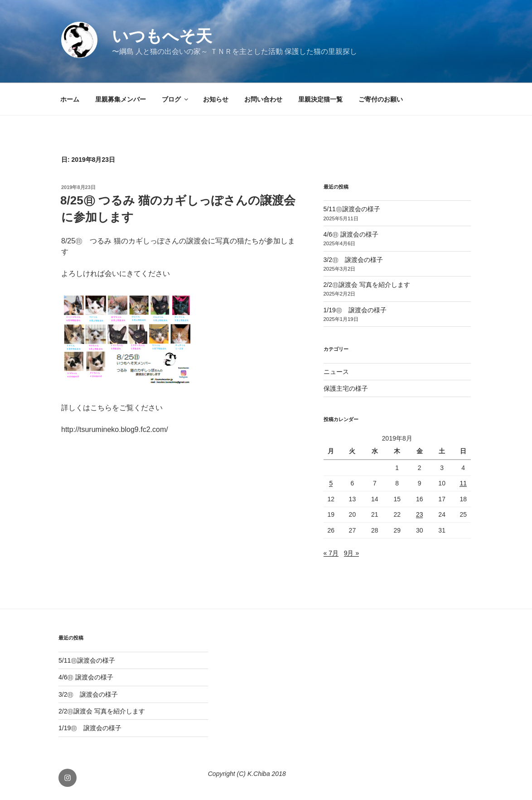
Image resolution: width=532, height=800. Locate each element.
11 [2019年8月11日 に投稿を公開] (463, 483)
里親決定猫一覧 (320, 99)
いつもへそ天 (162, 36)
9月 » (351, 553)
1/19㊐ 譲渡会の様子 (355, 310)
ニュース (336, 372)
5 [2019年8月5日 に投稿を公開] (331, 483)
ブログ (176, 99)
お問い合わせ (263, 99)
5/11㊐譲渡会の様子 (352, 209)
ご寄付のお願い (381, 99)
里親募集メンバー (121, 99)
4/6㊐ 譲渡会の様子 (351, 234)
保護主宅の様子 (346, 388)
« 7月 (331, 553)
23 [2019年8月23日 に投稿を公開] (420, 514)
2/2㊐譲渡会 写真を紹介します (367, 285)
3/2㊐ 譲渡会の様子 (353, 260)
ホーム (70, 99)
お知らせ (216, 99)
